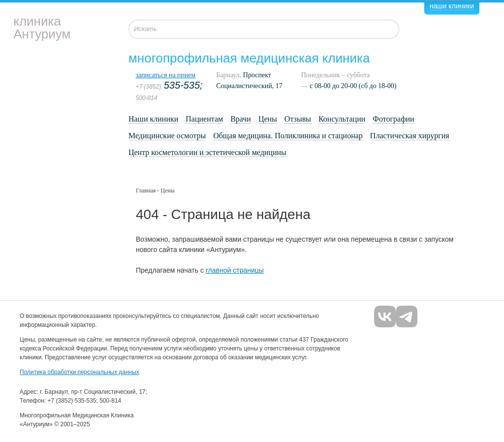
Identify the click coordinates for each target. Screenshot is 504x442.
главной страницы (235, 270)
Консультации (342, 119)
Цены (268, 119)
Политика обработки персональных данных (79, 372)
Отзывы (298, 119)
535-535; (169, 85)
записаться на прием (165, 75)
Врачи (241, 119)
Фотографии (393, 119)
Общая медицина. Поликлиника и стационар (288, 136)
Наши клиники (153, 119)
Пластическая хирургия (410, 136)
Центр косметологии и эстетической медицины (207, 152)
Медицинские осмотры (167, 136)
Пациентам (204, 119)
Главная (146, 190)
